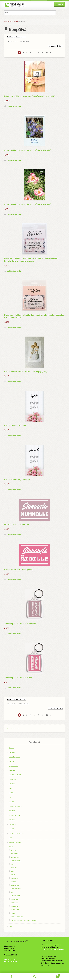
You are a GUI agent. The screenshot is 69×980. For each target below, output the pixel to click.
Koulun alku (15, 899)
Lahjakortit (12, 779)
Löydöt (14, 850)
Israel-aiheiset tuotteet (17, 833)
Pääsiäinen (15, 903)
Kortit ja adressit (14, 815)
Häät (13, 871)
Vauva (13, 875)
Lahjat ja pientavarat (16, 806)
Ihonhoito (12, 761)
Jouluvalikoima (16, 861)
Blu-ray (11, 802)
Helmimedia (15, 857)
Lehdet (11, 829)
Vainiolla (14, 868)
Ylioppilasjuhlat (16, 889)
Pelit (10, 838)
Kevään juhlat (16, 906)
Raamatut (12, 770)
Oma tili (11, 976)
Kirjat (11, 788)
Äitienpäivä (15, 885)
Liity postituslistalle (13, 728)
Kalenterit (12, 824)
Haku (34, 976)
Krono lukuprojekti (17, 917)
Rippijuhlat (15, 878)
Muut (11, 926)
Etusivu (9, 22)
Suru (13, 892)
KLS (13, 864)
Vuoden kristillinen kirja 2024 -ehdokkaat (24, 920)
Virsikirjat (12, 784)
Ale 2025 (12, 752)
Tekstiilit (12, 811)
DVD (11, 797)
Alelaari (11, 748)
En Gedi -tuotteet (15, 775)
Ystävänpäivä (16, 896)
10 (42, 53)
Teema (16, 22)
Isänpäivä (14, 882)
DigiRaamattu (13, 766)
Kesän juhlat (15, 910)
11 (47, 53)
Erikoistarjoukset (14, 757)
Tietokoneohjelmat (15, 842)
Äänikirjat (12, 820)
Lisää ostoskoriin (14, 106)
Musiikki (12, 793)
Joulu (13, 913)
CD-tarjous (15, 854)
